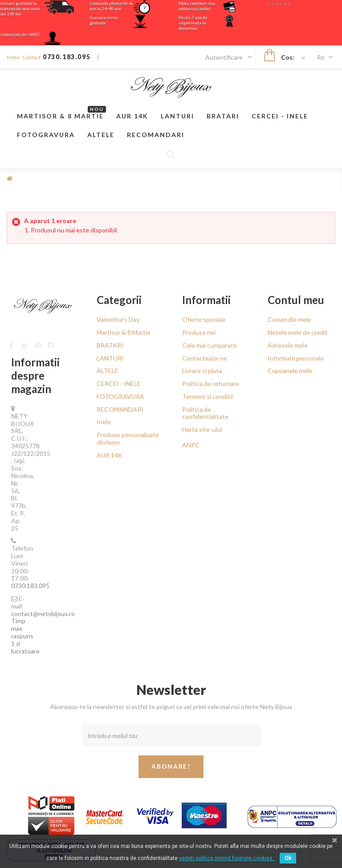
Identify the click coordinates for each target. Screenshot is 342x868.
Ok (288, 858)
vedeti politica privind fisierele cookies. (227, 858)
